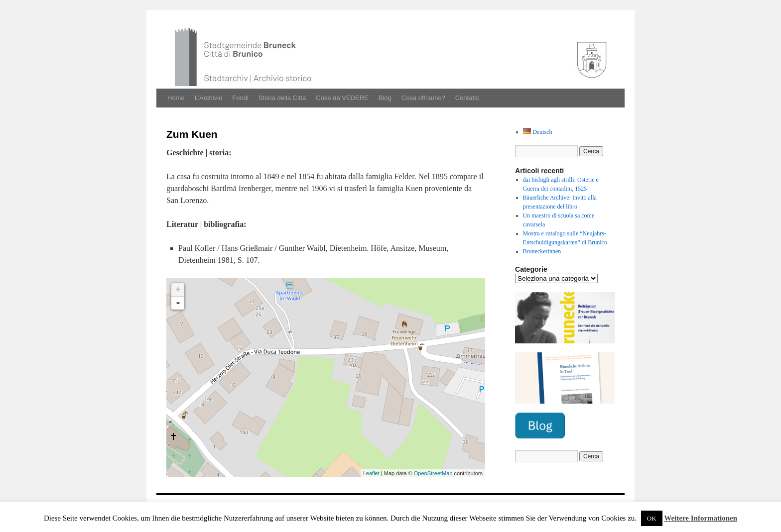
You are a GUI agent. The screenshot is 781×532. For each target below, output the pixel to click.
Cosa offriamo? (423, 98)
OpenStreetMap (433, 473)
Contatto (467, 98)
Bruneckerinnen (542, 251)
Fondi (240, 98)
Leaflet (371, 473)
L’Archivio (209, 98)
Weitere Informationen (701, 518)
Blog (385, 98)
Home (176, 98)
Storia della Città (282, 98)
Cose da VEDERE (342, 98)
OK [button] (652, 518)
